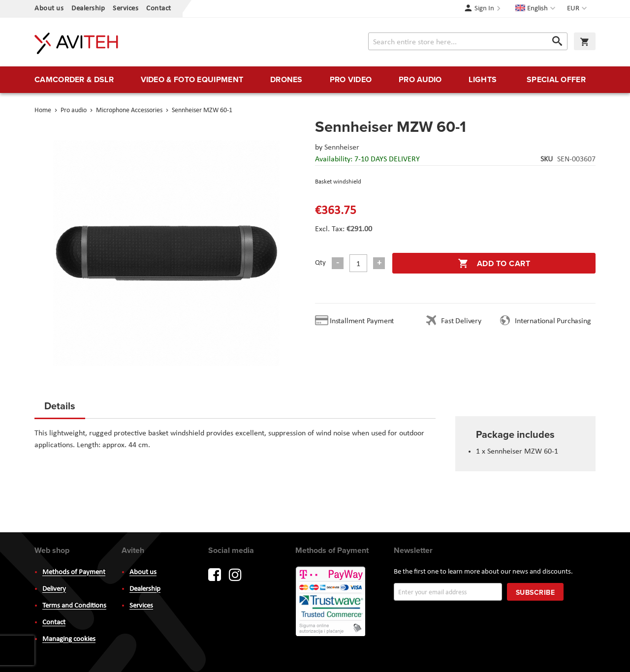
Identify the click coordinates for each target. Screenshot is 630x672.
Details (60, 406)
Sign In (484, 9)
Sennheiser (342, 148)
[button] (578, 9)
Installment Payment (364, 321)
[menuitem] (74, 80)
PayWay (331, 602)
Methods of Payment (74, 572)
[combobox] (468, 41)
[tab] (60, 409)
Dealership (88, 9)
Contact (159, 9)
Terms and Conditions (74, 606)
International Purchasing (555, 321)
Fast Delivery (461, 321)
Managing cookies (69, 639)
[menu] (315, 80)
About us (49, 9)
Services (126, 9)
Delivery (54, 589)
